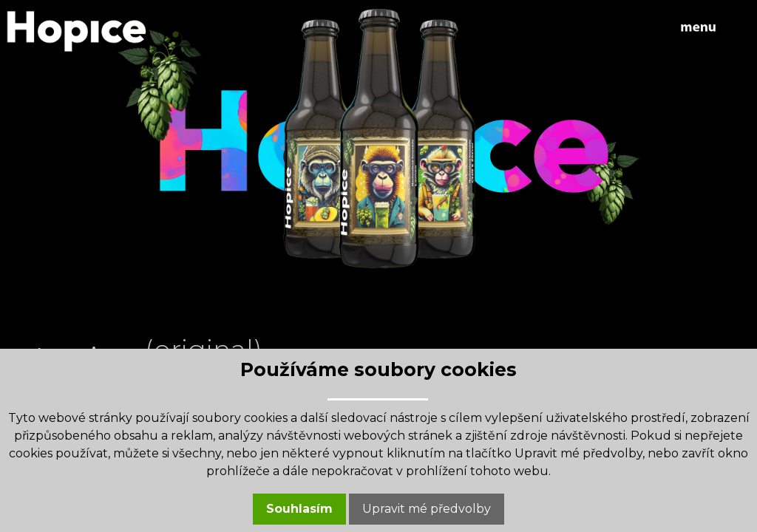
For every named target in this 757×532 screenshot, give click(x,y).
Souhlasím (299, 509)
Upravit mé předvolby (427, 509)
